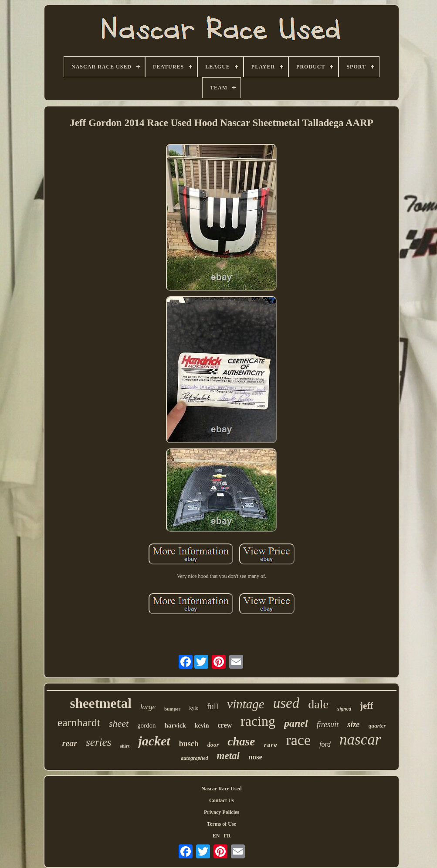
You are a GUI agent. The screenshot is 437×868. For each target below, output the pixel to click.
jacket (154, 741)
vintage (246, 704)
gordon (147, 725)
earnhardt (79, 723)
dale (318, 704)
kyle (194, 708)
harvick (175, 725)
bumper (172, 709)
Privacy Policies (222, 812)
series (98, 742)
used (286, 703)
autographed (195, 758)
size (354, 724)
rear (70, 743)
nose (255, 757)
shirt (125, 746)
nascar (360, 740)
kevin (202, 726)
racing (258, 721)
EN (216, 836)
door (213, 745)
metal (228, 756)
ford (325, 744)
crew (225, 725)
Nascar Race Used (221, 789)
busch (189, 744)
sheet (119, 723)
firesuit (328, 724)
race (298, 740)
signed (344, 709)
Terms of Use (222, 824)
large (148, 707)
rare (270, 745)
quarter (377, 726)
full (213, 706)
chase (241, 742)
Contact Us (222, 800)
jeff (366, 706)
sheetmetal (101, 703)
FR (227, 836)
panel (296, 723)
